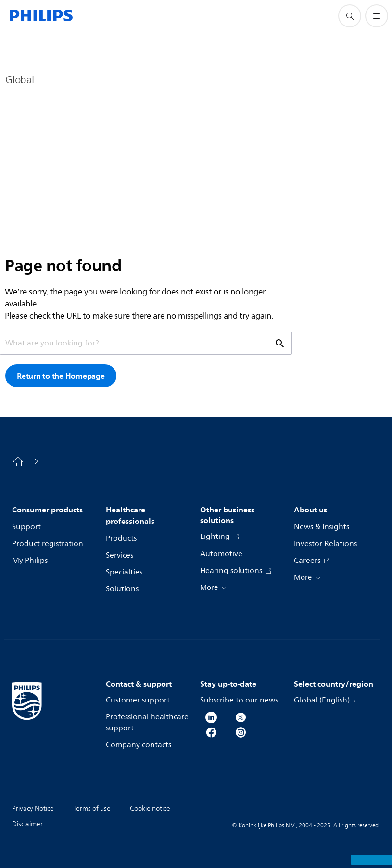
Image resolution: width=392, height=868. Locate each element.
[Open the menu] (377, 16)
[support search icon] (350, 16)
